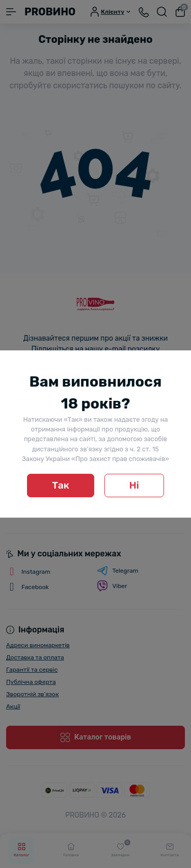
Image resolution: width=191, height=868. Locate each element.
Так (61, 485)
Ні (134, 485)
